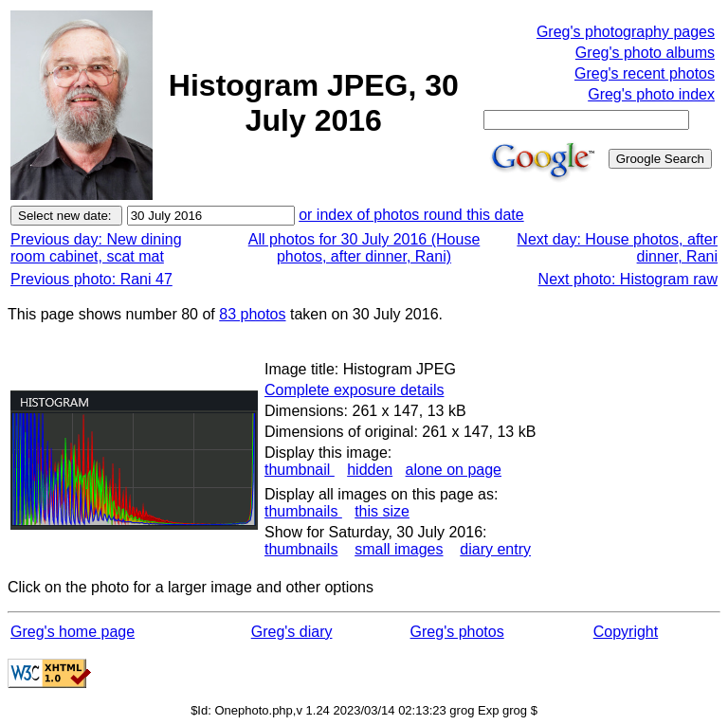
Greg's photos (457, 632)
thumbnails (303, 511)
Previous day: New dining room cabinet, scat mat (96, 248)
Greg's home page (73, 632)
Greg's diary (292, 632)
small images (399, 549)
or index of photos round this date (411, 215)
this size (382, 511)
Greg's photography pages (626, 32)
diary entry (495, 549)
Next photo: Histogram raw (628, 279)
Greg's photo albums (645, 53)
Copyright (626, 632)
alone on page (454, 470)
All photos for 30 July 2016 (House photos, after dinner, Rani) (364, 248)
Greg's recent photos (645, 73)
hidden (370, 470)
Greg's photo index (651, 94)
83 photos (252, 314)
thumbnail (300, 470)
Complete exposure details (354, 390)
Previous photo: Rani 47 (91, 279)
